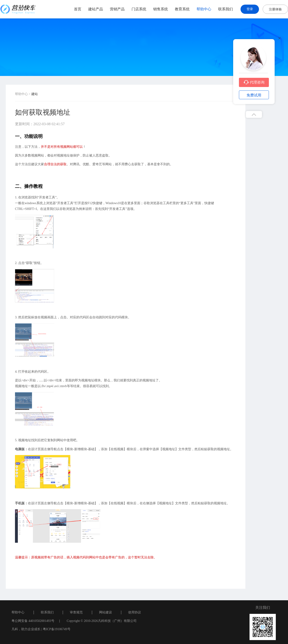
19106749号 (62, 629)
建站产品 (96, 9)
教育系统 (182, 9)
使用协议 (135, 612)
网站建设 (106, 612)
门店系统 (139, 9)
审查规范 (76, 612)
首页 (78, 9)
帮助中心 (204, 9)
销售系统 (161, 9)
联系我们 (226, 9)
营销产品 (117, 9)
